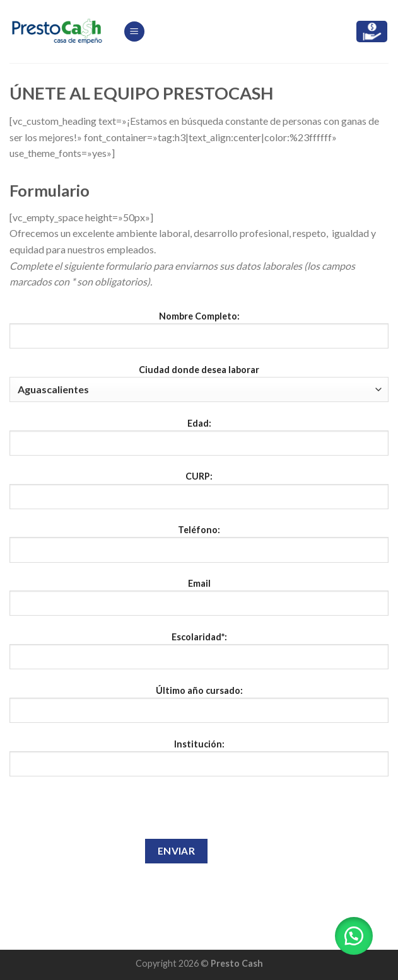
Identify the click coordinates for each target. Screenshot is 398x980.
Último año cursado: (199, 709)
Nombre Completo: (199, 335)
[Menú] (134, 32)
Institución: (199, 763)
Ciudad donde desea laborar (199, 383)
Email (199, 602)
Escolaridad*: (199, 655)
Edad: (199, 442)
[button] (354, 936)
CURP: (199, 495)
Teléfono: (199, 548)
